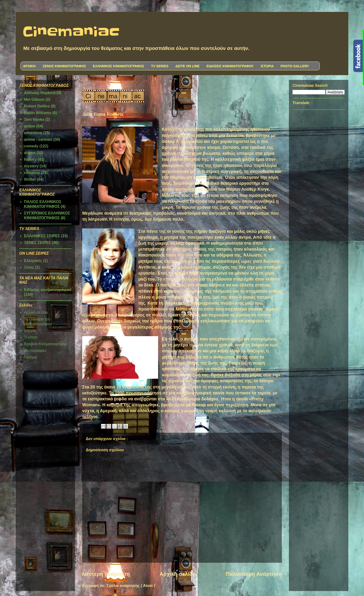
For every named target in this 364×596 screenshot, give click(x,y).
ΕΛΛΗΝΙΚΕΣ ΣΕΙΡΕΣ (42, 236)
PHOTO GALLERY (295, 66)
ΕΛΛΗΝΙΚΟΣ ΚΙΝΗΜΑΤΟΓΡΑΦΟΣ (119, 66)
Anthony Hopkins (40, 93)
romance (32, 173)
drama (30, 153)
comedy (31, 146)
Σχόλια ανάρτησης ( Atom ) (131, 586)
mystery (31, 166)
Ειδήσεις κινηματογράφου (48, 290)
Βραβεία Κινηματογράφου (46, 344)
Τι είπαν (31, 337)
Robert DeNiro (37, 106)
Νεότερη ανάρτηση (106, 574)
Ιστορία (30, 331)
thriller (30, 179)
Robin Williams (38, 113)
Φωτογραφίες (35, 351)
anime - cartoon (38, 139)
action (30, 126)
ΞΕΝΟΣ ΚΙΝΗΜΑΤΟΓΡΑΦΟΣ (64, 66)
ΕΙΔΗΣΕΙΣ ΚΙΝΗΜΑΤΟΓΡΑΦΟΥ (230, 66)
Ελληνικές (33, 261)
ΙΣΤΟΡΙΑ (267, 66)
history (30, 159)
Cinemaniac (71, 32)
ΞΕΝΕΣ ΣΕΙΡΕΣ (37, 243)
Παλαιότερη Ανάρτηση (254, 574)
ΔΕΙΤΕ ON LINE (187, 66)
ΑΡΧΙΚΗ (29, 66)
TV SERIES (160, 66)
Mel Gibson (34, 99)
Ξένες (29, 267)
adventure (33, 133)
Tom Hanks (34, 119)
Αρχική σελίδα (178, 574)
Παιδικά (30, 357)
